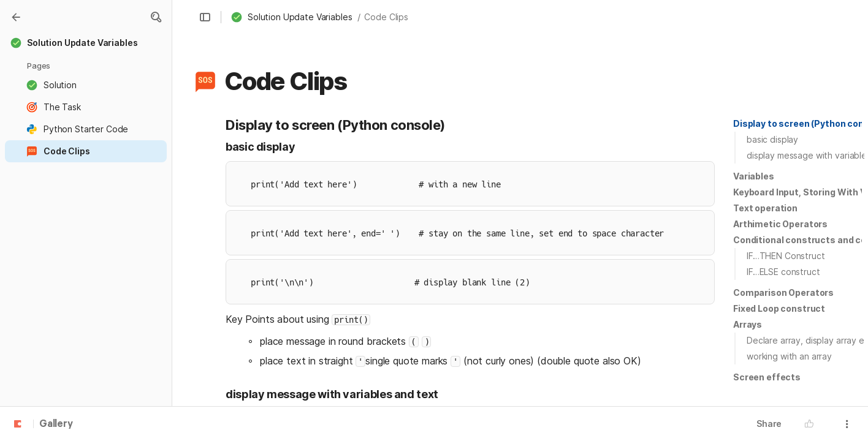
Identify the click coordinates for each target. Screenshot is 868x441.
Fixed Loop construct (779, 308)
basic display (772, 139)
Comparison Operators (783, 292)
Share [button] (769, 424)
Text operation (765, 208)
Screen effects (767, 377)
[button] (156, 17)
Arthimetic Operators (780, 224)
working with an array (789, 356)
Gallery (56, 424)
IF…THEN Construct (786, 256)
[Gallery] (16, 17)
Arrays (748, 324)
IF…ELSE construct (783, 272)
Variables (754, 176)
